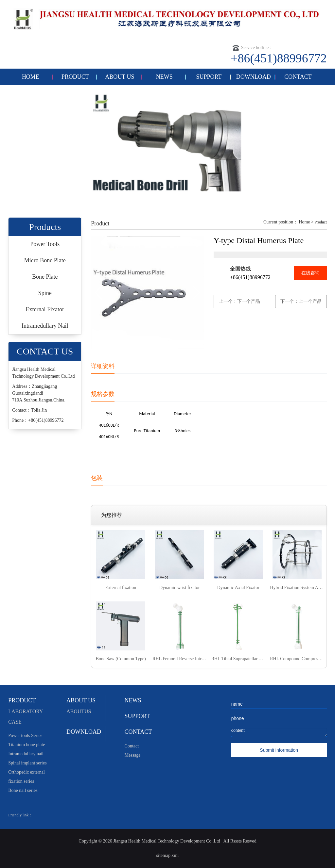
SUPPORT (209, 77)
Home (304, 222)
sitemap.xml (168, 855)
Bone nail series (23, 790)
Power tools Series (25, 736)
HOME (31, 77)
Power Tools (45, 244)
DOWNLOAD (254, 77)
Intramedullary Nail (45, 326)
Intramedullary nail (26, 754)
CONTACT (298, 77)
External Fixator (45, 309)
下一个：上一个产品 (301, 301)
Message (133, 755)
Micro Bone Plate (45, 260)
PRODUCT (75, 77)
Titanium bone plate (26, 745)
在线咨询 (310, 273)
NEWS (164, 77)
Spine (45, 293)
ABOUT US (120, 77)
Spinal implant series (27, 763)
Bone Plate (45, 277)
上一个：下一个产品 (239, 301)
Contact (132, 746)
